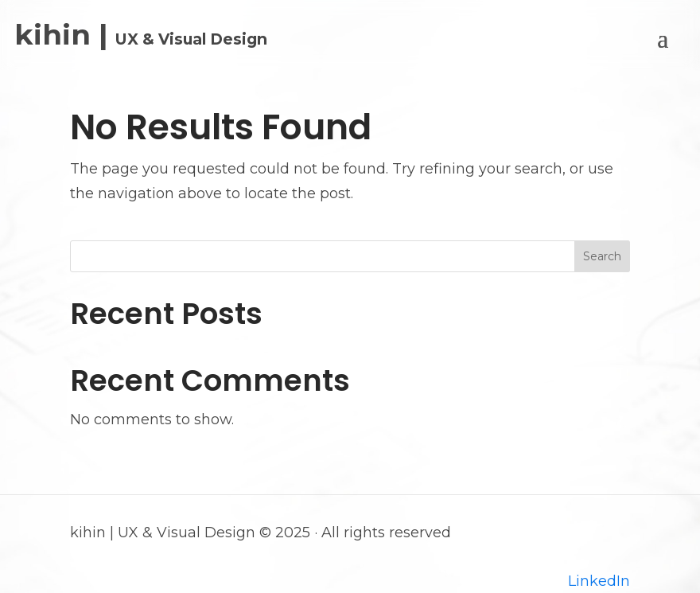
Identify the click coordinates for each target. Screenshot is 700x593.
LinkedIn (599, 581)
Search (602, 256)
